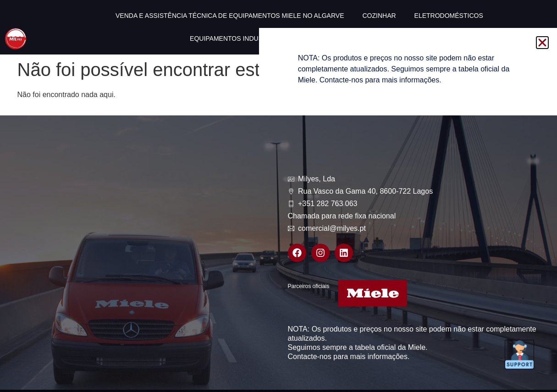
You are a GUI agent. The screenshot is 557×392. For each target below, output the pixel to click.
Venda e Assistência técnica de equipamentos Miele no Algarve (230, 16)
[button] (542, 43)
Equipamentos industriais (237, 38)
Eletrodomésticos (449, 16)
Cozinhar (379, 16)
